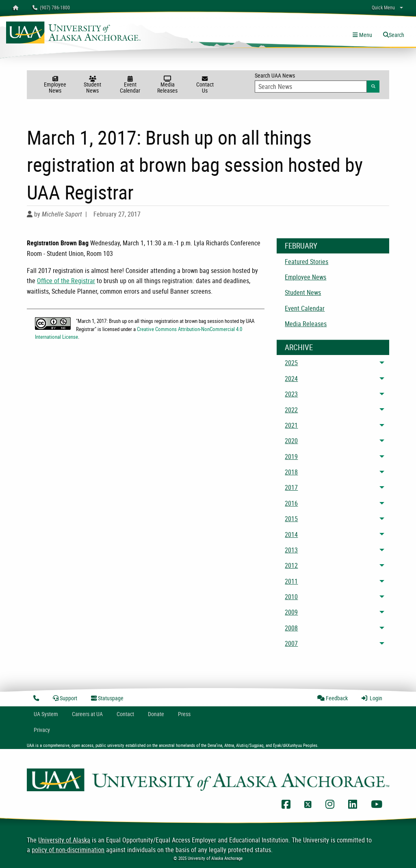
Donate (156, 714)
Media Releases (167, 85)
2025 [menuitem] (291, 363)
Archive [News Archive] (299, 347)
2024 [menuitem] (291, 379)
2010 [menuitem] (291, 597)
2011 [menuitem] (291, 581)
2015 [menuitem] (291, 519)
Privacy (42, 730)
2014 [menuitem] (291, 535)
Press (184, 714)
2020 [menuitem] (291, 441)
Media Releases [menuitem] (306, 324)
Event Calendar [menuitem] (305, 308)
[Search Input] (311, 87)
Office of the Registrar (66, 281)
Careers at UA (87, 714)
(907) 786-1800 (51, 7)
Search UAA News (317, 82)
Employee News (55, 85)
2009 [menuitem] (291, 612)
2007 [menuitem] (291, 643)
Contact (125, 714)
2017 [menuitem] (291, 487)
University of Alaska (64, 840)
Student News (93, 85)
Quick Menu (383, 7)
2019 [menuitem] (291, 457)
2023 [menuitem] (291, 394)
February (301, 246)
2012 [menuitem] (291, 565)
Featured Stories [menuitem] (307, 262)
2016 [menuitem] (291, 503)
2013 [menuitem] (291, 550)
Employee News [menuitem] (305, 277)
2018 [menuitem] (291, 472)
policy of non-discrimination (68, 850)
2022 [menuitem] (291, 410)
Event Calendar (130, 85)
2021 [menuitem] (291, 425)
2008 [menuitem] (291, 628)
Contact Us (205, 85)
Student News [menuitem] (303, 292)
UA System (46, 714)
